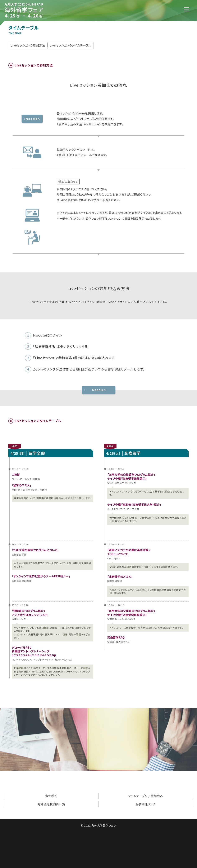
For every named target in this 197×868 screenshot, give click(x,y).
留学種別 (51, 796)
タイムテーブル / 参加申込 (146, 796)
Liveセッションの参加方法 (28, 45)
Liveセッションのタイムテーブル (70, 45)
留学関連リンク (145, 804)
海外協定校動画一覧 (51, 804)
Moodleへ (99, 390)
